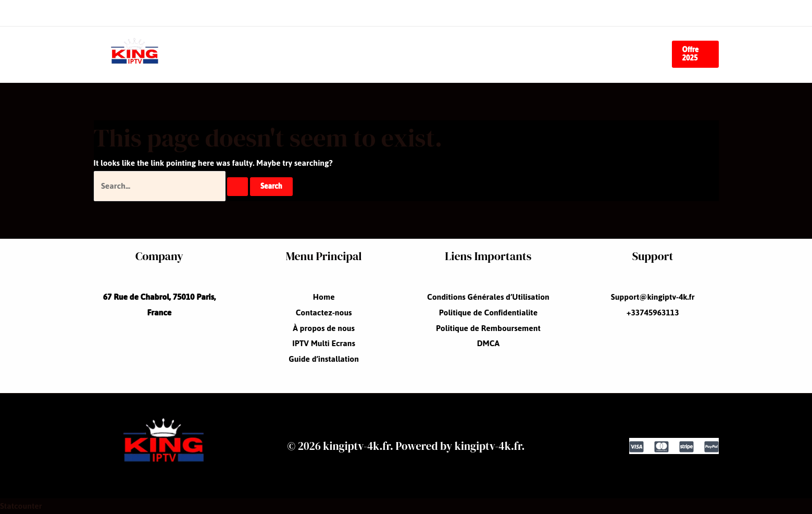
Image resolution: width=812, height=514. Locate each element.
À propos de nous (397, 54)
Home (233, 54)
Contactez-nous (304, 54)
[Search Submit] (238, 187)
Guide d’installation (598, 54)
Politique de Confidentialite (488, 313)
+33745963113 (653, 313)
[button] (695, 54)
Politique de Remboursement (488, 328)
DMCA (488, 343)
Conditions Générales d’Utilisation (488, 297)
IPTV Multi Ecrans (495, 54)
